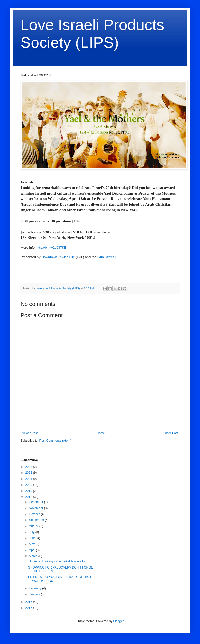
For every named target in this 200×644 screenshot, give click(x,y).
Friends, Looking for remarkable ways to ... (58, 561)
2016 (29, 608)
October (35, 514)
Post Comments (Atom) (55, 441)
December (37, 502)
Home (101, 433)
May (32, 544)
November (37, 508)
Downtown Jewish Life (58, 257)
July (32, 532)
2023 (29, 467)
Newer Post (30, 433)
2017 (29, 602)
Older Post (171, 433)
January (35, 594)
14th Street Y (107, 257)
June (33, 538)
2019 (29, 491)
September (37, 520)
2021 (29, 479)
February (36, 588)
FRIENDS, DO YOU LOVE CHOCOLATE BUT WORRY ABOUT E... (60, 579)
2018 (29, 497)
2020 (29, 485)
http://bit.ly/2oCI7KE (51, 247)
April (32, 550)
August (34, 526)
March (34, 556)
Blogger (118, 621)
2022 (29, 473)
